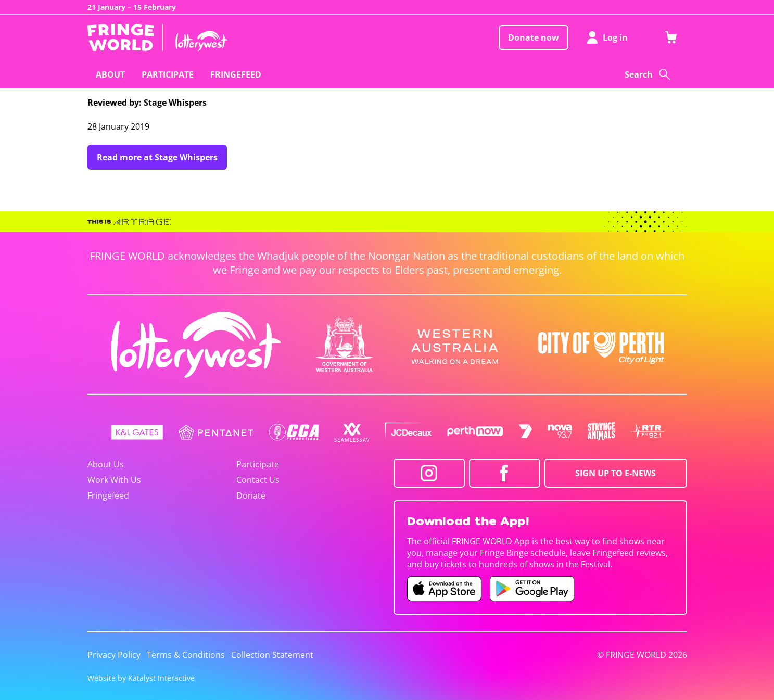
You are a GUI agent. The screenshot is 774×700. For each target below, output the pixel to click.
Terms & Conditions (186, 655)
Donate (251, 495)
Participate (258, 464)
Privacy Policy (114, 655)
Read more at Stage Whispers (157, 157)
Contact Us (258, 480)
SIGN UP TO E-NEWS (616, 473)
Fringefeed (108, 495)
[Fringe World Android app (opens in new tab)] (532, 589)
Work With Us (114, 480)
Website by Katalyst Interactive (141, 678)
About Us (106, 464)
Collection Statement (272, 655)
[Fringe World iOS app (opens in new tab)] (445, 589)
